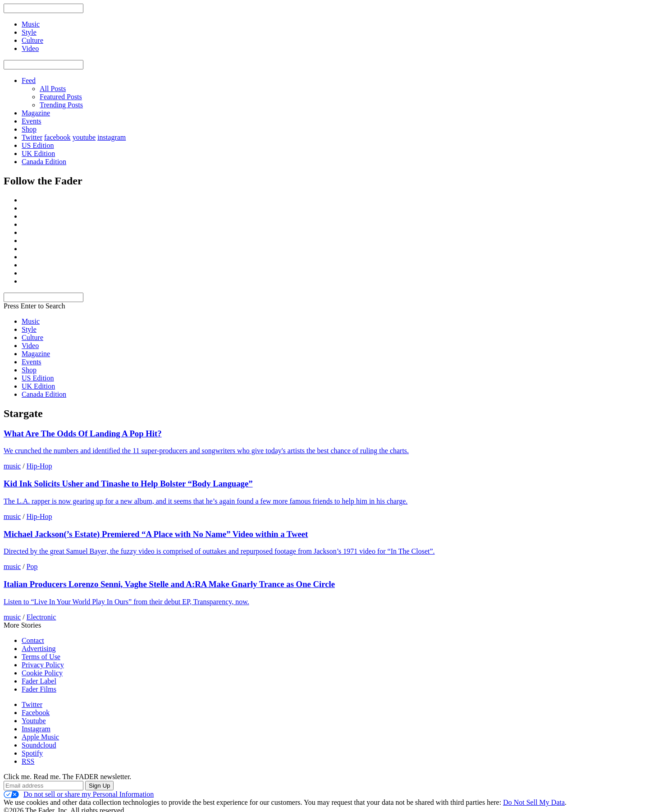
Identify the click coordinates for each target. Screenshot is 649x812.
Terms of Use (41, 657)
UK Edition (38, 154)
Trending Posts (61, 105)
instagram (112, 137)
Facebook (36, 713)
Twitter (32, 137)
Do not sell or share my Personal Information (79, 794)
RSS (28, 761)
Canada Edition (44, 162)
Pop (32, 567)
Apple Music (40, 737)
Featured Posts (61, 97)
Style (29, 329)
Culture (32, 337)
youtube (84, 137)
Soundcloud (39, 745)
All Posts (53, 89)
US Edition (38, 145)
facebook (57, 137)
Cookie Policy (42, 673)
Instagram (36, 729)
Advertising (39, 649)
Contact (33, 640)
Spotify (32, 753)
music (12, 466)
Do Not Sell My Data (534, 802)
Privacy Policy (43, 665)
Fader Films (39, 689)
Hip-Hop (39, 466)
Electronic (41, 617)
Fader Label (39, 681)
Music (31, 321)
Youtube (34, 721)
